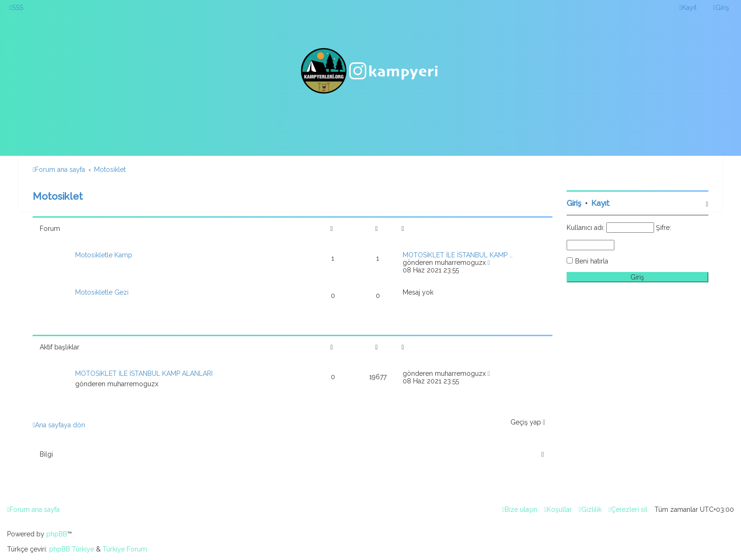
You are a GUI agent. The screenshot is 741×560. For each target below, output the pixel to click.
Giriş (574, 203)
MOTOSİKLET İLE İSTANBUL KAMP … (458, 255)
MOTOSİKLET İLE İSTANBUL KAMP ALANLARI (144, 373)
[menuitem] (16, 8)
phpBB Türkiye (72, 549)
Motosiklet (58, 196)
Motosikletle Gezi (102, 292)
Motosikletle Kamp (104, 255)
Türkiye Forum (125, 549)
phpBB (57, 534)
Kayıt (600, 203)
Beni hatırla (592, 261)
